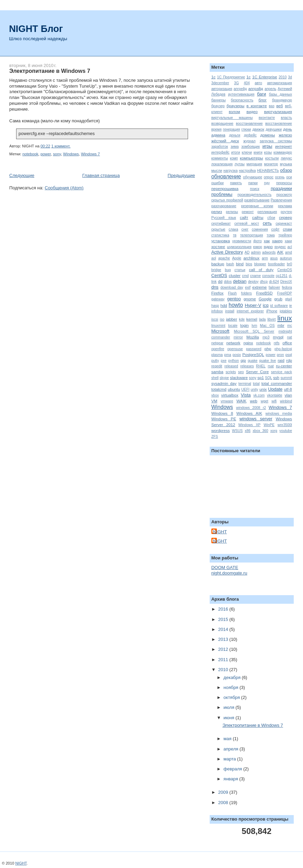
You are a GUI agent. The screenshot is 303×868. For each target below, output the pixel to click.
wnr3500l (285, 425)
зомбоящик (250, 147)
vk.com (259, 395)
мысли (217, 171)
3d (290, 77)
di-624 (274, 282)
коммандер (283, 152)
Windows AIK (249, 413)
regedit (217, 366)
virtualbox (230, 395)
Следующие (22, 175)
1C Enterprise (265, 77)
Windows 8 (222, 413)
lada (263, 319)
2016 (224, 609)
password (254, 349)
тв (235, 235)
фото (258, 241)
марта (230, 759)
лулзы (239, 164)
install (230, 311)
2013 (224, 639)
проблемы (222, 194)
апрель (270, 89)
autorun (286, 258)
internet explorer (250, 311)
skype (224, 378)
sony (57, 154)
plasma (217, 355)
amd (289, 252)
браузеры (235, 106)
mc (290, 326)
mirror (238, 337)
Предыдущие (182, 175)
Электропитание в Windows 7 (50, 71)
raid (281, 360)
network (234, 343)
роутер (286, 212)
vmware (227, 401)
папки (253, 183)
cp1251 (282, 276)
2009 (224, 792)
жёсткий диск (225, 141)
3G (236, 83)
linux (285, 318)
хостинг (218, 247)
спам (287, 229)
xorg (274, 431)
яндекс (280, 247)
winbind (286, 401)
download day (232, 287)
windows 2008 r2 (251, 408)
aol (214, 258)
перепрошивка (225, 188)
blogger (260, 264)
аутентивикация (241, 94)
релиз (217, 212)
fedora (287, 287)
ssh (276, 377)
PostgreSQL (253, 354)
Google (265, 299)
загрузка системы (276, 141)
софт (275, 229)
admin (256, 252)
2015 (224, 619)
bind (240, 264)
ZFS (215, 437)
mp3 (266, 337)
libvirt (271, 319)
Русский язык (224, 218)
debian (240, 281)
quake (253, 361)
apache (224, 258)
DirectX (286, 282)
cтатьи (240, 270)
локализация (222, 164)
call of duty (261, 270)
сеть (267, 223)
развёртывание (257, 200)
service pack (282, 372)
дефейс (250, 135)
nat (289, 337)
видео (252, 112)
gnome (250, 299)
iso (222, 319)
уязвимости (242, 241)
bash (230, 264)
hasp (215, 306)
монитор (271, 164)
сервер (285, 217)
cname (255, 276)
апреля (231, 749)
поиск (255, 189)
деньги (235, 135)
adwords (269, 252)
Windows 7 (90, 154)
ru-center (284, 366)
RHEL (261, 366)
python (234, 361)
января (231, 779)
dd (220, 281)
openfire (218, 349)
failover (275, 287)
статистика (220, 235)
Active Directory (227, 252)
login (244, 325)
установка (221, 241)
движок (258, 129)
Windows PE (224, 419)
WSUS (237, 431)
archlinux (251, 258)
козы (268, 152)
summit (286, 378)
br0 (289, 264)
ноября (231, 687)
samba (217, 372)
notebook (30, 154)
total (256, 384)
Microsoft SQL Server (254, 331)
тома (271, 235)
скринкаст (284, 224)
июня (229, 718)
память (236, 183)
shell (215, 378)
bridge (216, 270)
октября (232, 697)
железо (285, 135)
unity (255, 390)
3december (220, 83)
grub (278, 299)
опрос (269, 177)
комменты (220, 158)
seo (241, 372)
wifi (274, 401)
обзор (286, 170)
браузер (218, 106)
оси (289, 177)
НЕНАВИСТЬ (268, 171)
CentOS (219, 275)
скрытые (218, 229)
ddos (228, 282)
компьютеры (251, 158)
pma (228, 355)
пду (267, 183)
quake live (267, 361)
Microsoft (220, 331)
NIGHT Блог (36, 29)
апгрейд (240, 89)
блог (263, 100)
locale (233, 326)
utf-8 (288, 389)
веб (279, 106)
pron (281, 355)
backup (218, 264)
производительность (254, 195)
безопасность (242, 100)
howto (236, 305)
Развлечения (281, 200)
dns (215, 287)
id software (279, 306)
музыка (286, 164)
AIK (280, 252)
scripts (231, 372)
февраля (233, 769)
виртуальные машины (232, 118)
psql (289, 355)
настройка (247, 171)
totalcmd (219, 389)
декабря (232, 677)
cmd (245, 276)
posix (237, 355)
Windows (71, 154)
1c (248, 77)
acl (290, 247)
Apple (237, 258)
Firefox (218, 293)
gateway (218, 299)
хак (267, 241)
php (268, 349)
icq (266, 305)
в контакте (257, 106)
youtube (286, 431)
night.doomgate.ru (229, 573)
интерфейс (220, 152)
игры (267, 146)
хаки (288, 241)
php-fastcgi (283, 349)
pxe (224, 361)
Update (275, 389)
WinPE (269, 425)
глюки (246, 129)
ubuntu (234, 389)
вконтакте (267, 118)
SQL (269, 378)
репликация (267, 212)
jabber (232, 319)
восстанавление (249, 124)
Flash (232, 293)
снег (245, 229)
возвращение (222, 124)
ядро (268, 247)
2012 (224, 649)
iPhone (272, 311)
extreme (259, 287)
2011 (224, 660)
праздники (281, 188)
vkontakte (275, 395)
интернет (284, 146)
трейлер (285, 235)
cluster (235, 275)
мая (228, 739)
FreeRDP (285, 293)
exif (248, 287)
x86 (248, 431)
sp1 (261, 377)
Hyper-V (253, 305)
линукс (286, 158)
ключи (247, 152)
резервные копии (257, 206)
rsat (271, 366)
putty (215, 361)
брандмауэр (282, 100)
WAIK (241, 401)
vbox (215, 395)
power (46, 154)
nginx (248, 343)
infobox (217, 311)
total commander (277, 383)
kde (242, 319)
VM (214, 401)
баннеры (219, 100)
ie (291, 306)
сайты (258, 217)
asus (274, 258)
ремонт (248, 212)
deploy (253, 282)
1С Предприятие (231, 77)
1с (213, 77)
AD (247, 252)
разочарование (224, 206)
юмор (258, 247)
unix (263, 389)
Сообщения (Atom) (64, 188)
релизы (232, 212)
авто (258, 83)
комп (234, 158)
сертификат (221, 224)
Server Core (257, 372)
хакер (277, 241)
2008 (224, 803)
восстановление (279, 124)
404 (247, 83)
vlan (288, 395)
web (253, 401)
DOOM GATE (225, 567)
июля (229, 707)
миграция (254, 164)
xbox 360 (260, 431)
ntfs (277, 343)
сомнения (260, 229)
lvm (254, 326)
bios (249, 264)
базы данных (281, 94)
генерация (232, 129)
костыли (272, 158)
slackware (239, 377)
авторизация (222, 89)
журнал (249, 141)
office (287, 343)
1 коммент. (61, 146)
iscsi (215, 319)
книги (258, 152)
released (231, 366)
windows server (256, 419)
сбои (271, 218)
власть (286, 118)
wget (265, 401)
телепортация (252, 235)
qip (243, 360)
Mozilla (253, 337)
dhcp (264, 282)
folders (247, 293)
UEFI (245, 390)
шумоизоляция (239, 247)
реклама (285, 206)
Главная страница (101, 175)
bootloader (276, 264)
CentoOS (285, 270)
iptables (286, 311)
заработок (220, 147)
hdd (224, 305)
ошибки (218, 183)
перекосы (284, 183)
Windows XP (249, 425)
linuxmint (218, 326)
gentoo (234, 299)
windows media (279, 414)
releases (247, 366)
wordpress (221, 430)
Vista (246, 395)
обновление (226, 176)
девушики (274, 129)
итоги (236, 152)
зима (235, 147)
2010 (283, 77)
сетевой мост (247, 224)
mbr (281, 325)
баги (261, 94)
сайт (244, 217)
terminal (245, 384)
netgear (217, 343)
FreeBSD (264, 293)
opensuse (235, 349)
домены (268, 135)
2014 (224, 629)
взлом (235, 112)
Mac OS (267, 326)
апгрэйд (256, 88)
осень (280, 177)
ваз (272, 106)
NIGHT (220, 532)
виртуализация (278, 112)
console (268, 276)
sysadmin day (224, 383)
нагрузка (230, 171)
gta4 (289, 299)
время (217, 129)
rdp (289, 360)
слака (233, 229)
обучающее (253, 177)
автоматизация (279, 83)
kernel (252, 319)
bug (228, 270)
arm (265, 258)
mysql (278, 337)
